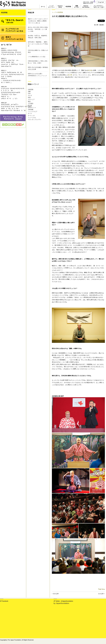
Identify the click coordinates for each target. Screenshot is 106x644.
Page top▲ (102, 589)
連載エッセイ (77, 7)
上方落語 (31, 104)
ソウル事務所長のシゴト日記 (37, 57)
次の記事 (101, 594)
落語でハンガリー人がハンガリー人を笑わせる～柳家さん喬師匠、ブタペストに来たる (38, 21)
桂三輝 (70, 75)
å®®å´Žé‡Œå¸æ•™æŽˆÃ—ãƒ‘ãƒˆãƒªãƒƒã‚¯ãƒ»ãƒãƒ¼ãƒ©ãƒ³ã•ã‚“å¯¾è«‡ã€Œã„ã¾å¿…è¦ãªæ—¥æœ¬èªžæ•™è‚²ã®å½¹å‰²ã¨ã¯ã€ (13, 107)
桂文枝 (30, 106)
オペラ (30, 114)
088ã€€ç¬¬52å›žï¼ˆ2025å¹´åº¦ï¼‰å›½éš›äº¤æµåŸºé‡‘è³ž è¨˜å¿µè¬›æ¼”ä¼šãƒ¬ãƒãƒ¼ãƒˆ (11, 51)
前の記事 (56, 594)
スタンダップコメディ (35, 120)
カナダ (30, 95)
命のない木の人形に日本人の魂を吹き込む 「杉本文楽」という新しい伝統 (38, 29)
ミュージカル (32, 118)
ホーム (43, 7)
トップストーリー (51, 7)
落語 (29, 102)
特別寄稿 (68, 7)
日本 (29, 93)
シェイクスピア (33, 112)
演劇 (29, 91)
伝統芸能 (31, 89)
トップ (54, 12)
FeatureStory (60, 7)
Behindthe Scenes (86, 7)
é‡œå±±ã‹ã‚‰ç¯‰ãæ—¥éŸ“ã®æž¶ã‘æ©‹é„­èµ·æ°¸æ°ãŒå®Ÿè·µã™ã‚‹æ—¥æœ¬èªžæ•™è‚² (13, 62)
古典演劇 (31, 110)
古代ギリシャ (32, 108)
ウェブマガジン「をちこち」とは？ (98, 7)
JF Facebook (4, 601)
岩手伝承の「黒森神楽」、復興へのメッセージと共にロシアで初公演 (38, 44)
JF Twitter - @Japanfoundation (63, 601)
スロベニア (31, 100)
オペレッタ (31, 116)
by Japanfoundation (61, 603)
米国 (29, 98)
